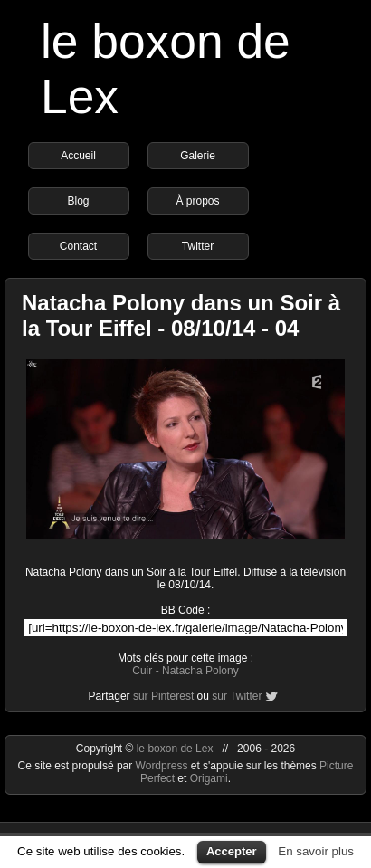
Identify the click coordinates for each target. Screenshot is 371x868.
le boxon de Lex (175, 749)
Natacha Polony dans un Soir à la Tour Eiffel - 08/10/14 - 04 (181, 315)
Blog (78, 201)
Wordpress (163, 766)
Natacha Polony (200, 671)
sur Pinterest (163, 696)
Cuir (142, 671)
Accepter (232, 851)
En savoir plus (316, 851)
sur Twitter (237, 696)
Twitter (198, 246)
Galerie (198, 156)
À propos (197, 201)
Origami (209, 778)
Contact (78, 246)
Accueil (78, 156)
